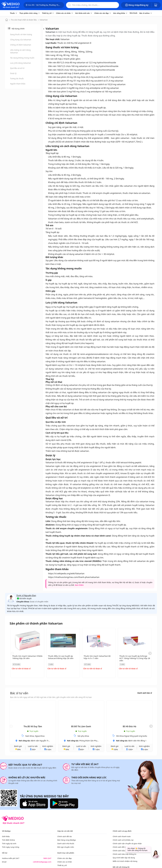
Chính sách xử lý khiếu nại (123, 840)
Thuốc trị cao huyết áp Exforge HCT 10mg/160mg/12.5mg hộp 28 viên (135, 658)
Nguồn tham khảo (18, 84)
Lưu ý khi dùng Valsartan (21, 63)
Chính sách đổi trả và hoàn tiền (125, 847)
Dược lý (13, 73)
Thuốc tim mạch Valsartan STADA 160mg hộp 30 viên (27, 657)
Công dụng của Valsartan (21, 40)
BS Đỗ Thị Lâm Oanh (81, 726)
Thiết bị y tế (62, 865)
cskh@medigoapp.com (42, 862)
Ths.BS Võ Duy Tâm (33, 726)
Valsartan (44, 20)
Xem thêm (79, 585)
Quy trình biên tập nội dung (124, 858)
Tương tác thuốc (17, 78)
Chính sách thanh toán (122, 836)
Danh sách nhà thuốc (66, 843)
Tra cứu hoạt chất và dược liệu (24, 20)
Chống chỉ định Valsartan (21, 45)
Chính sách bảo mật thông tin (125, 854)
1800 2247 (47, 858)
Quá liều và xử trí (17, 68)
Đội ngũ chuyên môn (66, 847)
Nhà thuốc (133, 13)
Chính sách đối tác (65, 836)
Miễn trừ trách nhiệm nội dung (125, 861)
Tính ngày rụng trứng (11, 847)
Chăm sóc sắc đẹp (64, 858)
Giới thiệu (6, 836)
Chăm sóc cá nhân (65, 862)
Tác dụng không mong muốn (22, 58)
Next (150, 653)
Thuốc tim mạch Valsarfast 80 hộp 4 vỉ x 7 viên (97, 657)
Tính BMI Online (8, 840)
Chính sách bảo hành (121, 851)
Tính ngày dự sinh (9, 843)
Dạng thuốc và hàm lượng (21, 34)
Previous (12, 653)
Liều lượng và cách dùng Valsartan (20, 51)
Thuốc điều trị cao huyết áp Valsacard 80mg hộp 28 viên (61, 657)
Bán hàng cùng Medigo (67, 840)
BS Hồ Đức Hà (129, 726)
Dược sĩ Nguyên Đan (26, 595)
